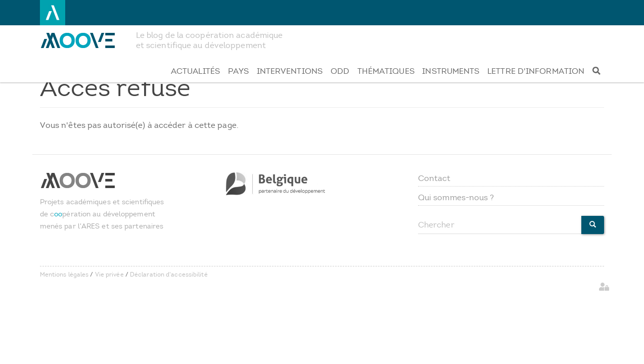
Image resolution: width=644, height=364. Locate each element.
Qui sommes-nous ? (456, 197)
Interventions (290, 71)
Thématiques (386, 71)
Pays (238, 71)
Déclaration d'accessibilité (169, 275)
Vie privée (109, 275)
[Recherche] (596, 71)
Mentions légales (64, 275)
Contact (434, 178)
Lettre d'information (536, 71)
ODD (340, 71)
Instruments (451, 71)
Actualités (195, 71)
